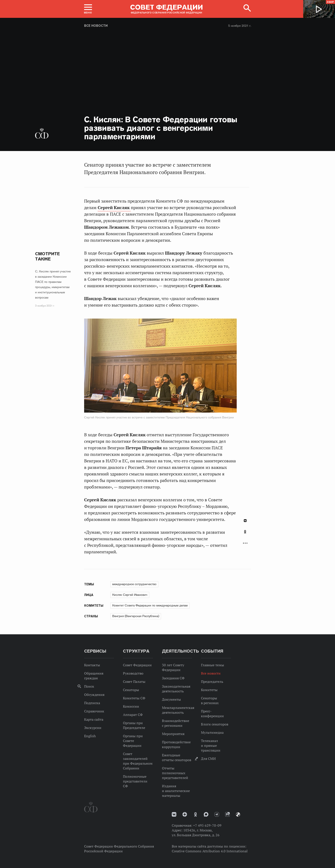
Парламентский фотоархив (238, 814)
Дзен (185, 814)
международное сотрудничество (134, 584)
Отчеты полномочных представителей (175, 773)
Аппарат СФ (133, 715)
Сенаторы (131, 690)
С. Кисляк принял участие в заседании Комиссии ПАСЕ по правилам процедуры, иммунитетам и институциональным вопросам (53, 284)
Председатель (212, 682)
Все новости (96, 26)
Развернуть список (245, 543)
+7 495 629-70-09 (207, 825)
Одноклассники (245, 532)
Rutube (227, 814)
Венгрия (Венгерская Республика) (136, 616)
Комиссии (131, 706)
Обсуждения (94, 695)
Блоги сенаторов (215, 724)
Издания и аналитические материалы (176, 791)
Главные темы (213, 665)
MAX (206, 814)
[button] (88, 9)
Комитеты (209, 690)
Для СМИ (208, 759)
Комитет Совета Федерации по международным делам (150, 605)
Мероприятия (173, 734)
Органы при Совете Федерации (133, 741)
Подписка (92, 703)
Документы (171, 699)
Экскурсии (93, 728)
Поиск (89, 686)
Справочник (94, 711)
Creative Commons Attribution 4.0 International (210, 851)
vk (174, 814)
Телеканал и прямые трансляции (211, 745)
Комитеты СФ (134, 698)
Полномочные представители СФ (135, 781)
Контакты (92, 665)
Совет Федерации (137, 665)
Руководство (133, 673)
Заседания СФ (173, 678)
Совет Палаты (134, 682)
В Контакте (245, 521)
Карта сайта (94, 719)
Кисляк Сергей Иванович (130, 595)
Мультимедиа (212, 732)
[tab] (245, 534)
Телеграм (217, 814)
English (90, 736)
